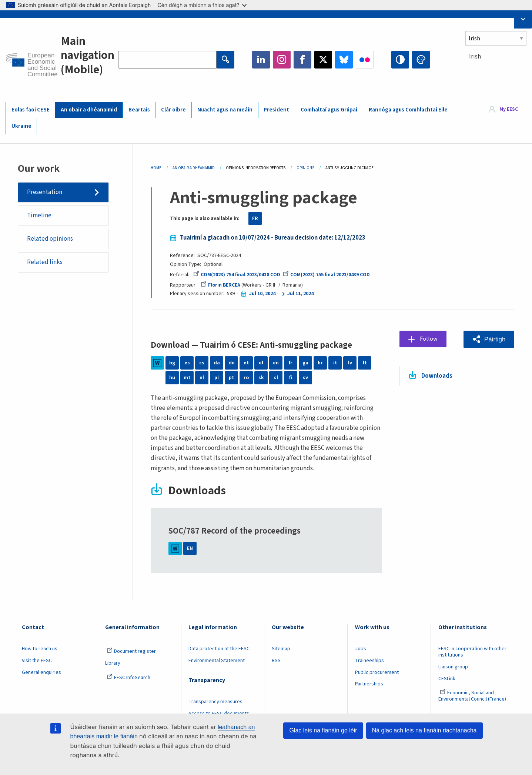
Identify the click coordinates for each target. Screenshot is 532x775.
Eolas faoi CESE (31, 110)
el (261, 363)
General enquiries (41, 672)
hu (172, 378)
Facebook (302, 60)
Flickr (365, 60)
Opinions (305, 168)
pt (232, 378)
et (246, 363)
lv (350, 363)
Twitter (323, 60)
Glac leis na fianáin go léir (323, 730)
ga (305, 363)
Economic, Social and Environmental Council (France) (473, 696)
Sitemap (281, 649)
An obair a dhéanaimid (89, 110)
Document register (131, 651)
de (232, 363)
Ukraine (21, 126)
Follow (429, 339)
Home (156, 168)
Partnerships (369, 684)
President (276, 110)
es (187, 363)
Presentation (45, 192)
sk (261, 378)
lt (365, 363)
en (276, 363)
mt (187, 378)
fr (291, 363)
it (335, 363)
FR (255, 218)
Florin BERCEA (220, 285)
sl (276, 378)
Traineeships (369, 661)
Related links (45, 263)
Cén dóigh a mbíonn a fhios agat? (202, 5)
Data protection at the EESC (219, 649)
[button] (489, 339)
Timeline (39, 216)
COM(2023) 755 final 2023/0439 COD (326, 275)
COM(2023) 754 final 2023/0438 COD (237, 275)
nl (202, 378)
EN (190, 548)
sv (305, 378)
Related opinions (50, 239)
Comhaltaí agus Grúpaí (329, 110)
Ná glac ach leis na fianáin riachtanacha (424, 730)
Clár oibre (173, 110)
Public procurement (377, 672)
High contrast (400, 60)
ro (246, 378)
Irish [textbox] (475, 57)
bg (172, 363)
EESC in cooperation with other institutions (472, 652)
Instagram (282, 60)
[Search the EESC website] (167, 60)
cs (202, 363)
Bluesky (344, 60)
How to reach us (40, 649)
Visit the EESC (37, 661)
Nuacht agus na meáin (225, 110)
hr (320, 363)
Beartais (139, 110)
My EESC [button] (509, 110)
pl (217, 378)
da (217, 363)
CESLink (447, 679)
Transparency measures (215, 702)
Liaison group (453, 667)
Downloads (437, 376)
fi (291, 378)
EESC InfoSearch (128, 678)
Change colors (421, 60)
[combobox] (496, 70)
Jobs (361, 649)
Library (113, 663)
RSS (276, 661)
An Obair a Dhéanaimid (194, 168)
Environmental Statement (217, 661)
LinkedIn (261, 60)
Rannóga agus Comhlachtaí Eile (408, 110)
